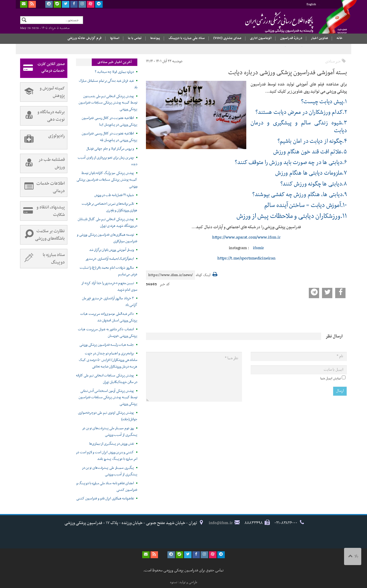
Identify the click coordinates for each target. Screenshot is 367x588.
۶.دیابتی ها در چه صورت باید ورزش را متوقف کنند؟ (291, 163)
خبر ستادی (333, 61)
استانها (115, 38)
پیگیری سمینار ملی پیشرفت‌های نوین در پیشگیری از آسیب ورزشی (110, 471)
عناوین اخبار (319, 38)
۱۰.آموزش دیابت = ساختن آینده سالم (306, 205)
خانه (340, 38)
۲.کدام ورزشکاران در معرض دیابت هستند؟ (301, 112)
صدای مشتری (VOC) (227, 38)
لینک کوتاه (203, 275)
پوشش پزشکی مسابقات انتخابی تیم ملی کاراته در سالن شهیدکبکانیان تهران (107, 379)
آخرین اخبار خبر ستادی (115, 62)
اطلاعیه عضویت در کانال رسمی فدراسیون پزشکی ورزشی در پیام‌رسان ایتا (110, 121)
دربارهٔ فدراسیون (291, 38)
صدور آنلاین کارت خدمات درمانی (43, 68)
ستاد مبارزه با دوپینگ (43, 259)
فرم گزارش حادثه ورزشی (84, 38)
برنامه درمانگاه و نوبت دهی (43, 116)
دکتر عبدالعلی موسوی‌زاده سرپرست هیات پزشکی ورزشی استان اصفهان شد (109, 317)
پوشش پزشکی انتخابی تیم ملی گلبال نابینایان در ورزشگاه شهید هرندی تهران (107, 223)
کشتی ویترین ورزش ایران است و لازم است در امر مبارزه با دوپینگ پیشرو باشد (107, 456)
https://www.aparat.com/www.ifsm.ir (246, 237)
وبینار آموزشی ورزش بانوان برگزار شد (112, 250)
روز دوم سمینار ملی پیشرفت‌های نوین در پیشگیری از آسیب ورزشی (110, 432)
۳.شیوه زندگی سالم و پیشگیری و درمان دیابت (299, 127)
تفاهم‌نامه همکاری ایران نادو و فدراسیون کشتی (105, 499)
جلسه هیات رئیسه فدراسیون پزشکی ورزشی (107, 345)
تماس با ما (135, 38)
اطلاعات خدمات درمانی (43, 187)
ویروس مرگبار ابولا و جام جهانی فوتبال (110, 149)
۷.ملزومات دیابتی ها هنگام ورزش (311, 173)
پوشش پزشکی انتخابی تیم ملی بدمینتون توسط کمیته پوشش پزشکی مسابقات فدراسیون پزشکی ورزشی (108, 103)
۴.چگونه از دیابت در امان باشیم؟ (312, 141)
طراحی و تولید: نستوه (184, 582)
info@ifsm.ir (221, 523)
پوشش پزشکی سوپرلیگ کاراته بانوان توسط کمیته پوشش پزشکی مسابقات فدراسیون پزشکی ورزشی (107, 180)
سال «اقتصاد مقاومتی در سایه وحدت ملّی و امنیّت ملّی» (316, 49)
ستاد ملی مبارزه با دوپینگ (187, 38)
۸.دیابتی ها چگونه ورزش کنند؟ (314, 184)
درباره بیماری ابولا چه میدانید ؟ (114, 72)
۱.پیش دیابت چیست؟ (324, 102)
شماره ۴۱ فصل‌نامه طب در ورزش (114, 195)
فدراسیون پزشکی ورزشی (268, 22)
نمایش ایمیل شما (331, 378)
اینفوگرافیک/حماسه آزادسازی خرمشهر (110, 259)
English (311, 4)
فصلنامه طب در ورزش (43, 163)
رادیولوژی (43, 140)
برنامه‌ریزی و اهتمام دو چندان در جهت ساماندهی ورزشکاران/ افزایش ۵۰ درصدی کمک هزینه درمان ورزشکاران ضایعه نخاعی (108, 360)
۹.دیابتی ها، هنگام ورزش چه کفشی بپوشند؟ (300, 195)
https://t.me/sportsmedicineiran (246, 258)
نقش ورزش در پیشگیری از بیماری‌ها (112, 444)
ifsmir (258, 248)
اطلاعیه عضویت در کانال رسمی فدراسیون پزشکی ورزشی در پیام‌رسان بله (110, 137)
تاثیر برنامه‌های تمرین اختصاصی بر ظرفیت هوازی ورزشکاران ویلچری (110, 207)
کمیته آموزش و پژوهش (43, 92)
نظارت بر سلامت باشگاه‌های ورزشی (43, 235)
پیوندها (155, 38)
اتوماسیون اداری (261, 38)
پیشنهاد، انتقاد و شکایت (43, 211)
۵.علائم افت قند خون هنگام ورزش (310, 152)
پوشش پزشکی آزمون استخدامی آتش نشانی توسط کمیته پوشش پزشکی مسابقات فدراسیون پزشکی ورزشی (108, 398)
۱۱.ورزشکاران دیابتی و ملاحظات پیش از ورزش (292, 216)
